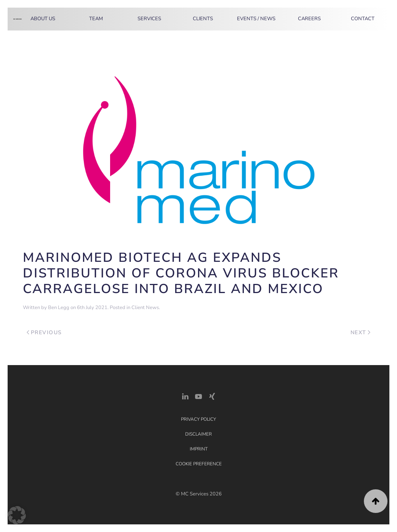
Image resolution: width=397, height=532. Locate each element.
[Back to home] (18, 19)
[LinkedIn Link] (185, 396)
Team (96, 19)
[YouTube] (199, 396)
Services (149, 19)
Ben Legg (59, 308)
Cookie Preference (199, 464)
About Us (43, 19)
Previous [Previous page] (44, 332)
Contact (363, 19)
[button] (376, 501)
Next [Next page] (361, 332)
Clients (203, 19)
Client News (145, 308)
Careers (309, 19)
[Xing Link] (212, 396)
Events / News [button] (256, 19)
